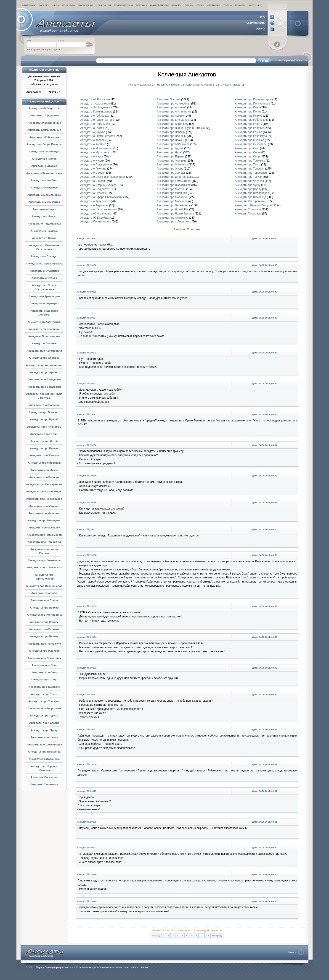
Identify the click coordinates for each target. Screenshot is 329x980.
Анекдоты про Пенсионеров (44, 586)
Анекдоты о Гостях (44, 159)
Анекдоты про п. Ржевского (44, 567)
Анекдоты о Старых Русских (44, 264)
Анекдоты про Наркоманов (44, 535)
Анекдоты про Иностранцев (44, 484)
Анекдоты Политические (44, 336)
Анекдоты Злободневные (44, 123)
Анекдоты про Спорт (44, 679)
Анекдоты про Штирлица (44, 752)
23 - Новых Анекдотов (166, 85)
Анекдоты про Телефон (44, 701)
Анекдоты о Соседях (44, 256)
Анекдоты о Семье (44, 238)
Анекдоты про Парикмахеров (253, 99)
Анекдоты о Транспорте (44, 296)
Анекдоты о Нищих (44, 216)
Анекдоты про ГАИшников (44, 427)
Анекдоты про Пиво (44, 593)
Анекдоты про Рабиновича (44, 615)
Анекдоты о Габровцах (44, 137)
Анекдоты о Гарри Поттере (44, 144)
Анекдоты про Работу (44, 622)
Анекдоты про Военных (44, 412)
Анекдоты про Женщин (44, 455)
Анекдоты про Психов (44, 608)
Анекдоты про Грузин (44, 434)
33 (208, 936)
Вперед (217, 936)
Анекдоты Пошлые (44, 343)
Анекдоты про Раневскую (44, 644)
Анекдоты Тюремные (44, 784)
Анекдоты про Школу (44, 737)
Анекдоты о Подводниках (44, 224)
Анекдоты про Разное (44, 636)
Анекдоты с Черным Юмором (253, 205)
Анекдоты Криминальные (44, 130)
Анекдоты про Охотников (44, 560)
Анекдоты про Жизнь (44, 470)
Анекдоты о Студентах (44, 271)
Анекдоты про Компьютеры (44, 491)
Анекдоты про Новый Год (44, 542)
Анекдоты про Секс (44, 665)
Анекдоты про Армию (44, 372)
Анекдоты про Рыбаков (44, 651)
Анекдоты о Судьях (44, 278)
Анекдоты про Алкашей (44, 358)
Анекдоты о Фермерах (44, 303)
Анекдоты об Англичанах (44, 322)
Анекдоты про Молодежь (44, 520)
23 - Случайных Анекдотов (198, 85)
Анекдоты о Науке (44, 209)
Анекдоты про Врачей (44, 419)
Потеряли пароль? (52, 49)
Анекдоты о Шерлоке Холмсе (99, 209)
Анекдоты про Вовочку (44, 405)
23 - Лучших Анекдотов (230, 85)
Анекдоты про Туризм (44, 716)
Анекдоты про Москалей (44, 528)
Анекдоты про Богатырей (44, 387)
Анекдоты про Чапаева (44, 723)
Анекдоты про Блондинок (44, 379)
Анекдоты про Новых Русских (175, 214)
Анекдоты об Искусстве (44, 108)
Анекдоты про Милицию (44, 513)
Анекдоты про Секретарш (44, 658)
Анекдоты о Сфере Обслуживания (102, 197)
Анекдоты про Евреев (44, 448)
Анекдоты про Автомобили (44, 351)
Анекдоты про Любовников (44, 499)
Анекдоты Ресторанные (44, 759)
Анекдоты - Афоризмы (44, 115)
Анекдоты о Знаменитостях (44, 173)
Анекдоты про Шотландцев (44, 745)
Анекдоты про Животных (44, 463)
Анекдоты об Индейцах (44, 329)
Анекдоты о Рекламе (44, 231)
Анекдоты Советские (44, 777)
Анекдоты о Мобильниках (44, 195)
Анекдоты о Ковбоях (44, 180)
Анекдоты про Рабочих (44, 629)
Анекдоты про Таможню (44, 687)
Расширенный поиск (290, 60)
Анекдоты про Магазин (44, 506)
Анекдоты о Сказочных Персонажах (103, 177)
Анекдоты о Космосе (44, 188)
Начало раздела (140, 85)
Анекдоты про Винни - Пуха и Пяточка (181, 128)
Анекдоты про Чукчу (44, 730)
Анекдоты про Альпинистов (44, 365)
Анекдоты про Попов (44, 600)
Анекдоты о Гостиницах (44, 152)
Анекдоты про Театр (44, 694)
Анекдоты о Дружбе (44, 166)
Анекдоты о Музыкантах (44, 202)
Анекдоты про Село (44, 672)
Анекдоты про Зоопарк (44, 477)
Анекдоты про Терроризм (44, 708)
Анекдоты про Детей (44, 441)
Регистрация (34, 49)
